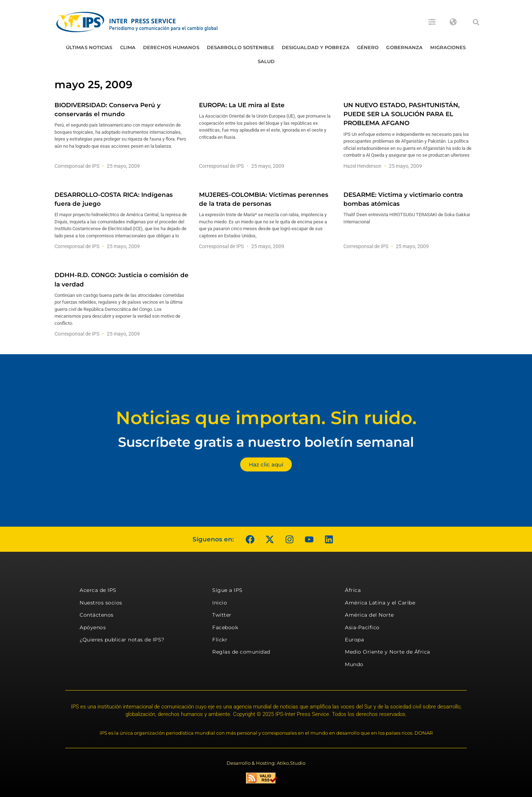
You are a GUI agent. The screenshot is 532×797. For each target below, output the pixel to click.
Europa (354, 640)
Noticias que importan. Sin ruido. (266, 418)
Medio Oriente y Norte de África (388, 652)
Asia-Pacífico (362, 627)
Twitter (222, 615)
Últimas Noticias (89, 47)
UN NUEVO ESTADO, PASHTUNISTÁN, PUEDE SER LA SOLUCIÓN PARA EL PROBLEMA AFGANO (402, 114)
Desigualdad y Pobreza (316, 47)
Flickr (220, 640)
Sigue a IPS (227, 590)
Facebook (225, 627)
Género (368, 47)
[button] (476, 22)
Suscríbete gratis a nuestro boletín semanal (266, 442)
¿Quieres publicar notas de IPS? (122, 640)
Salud (266, 61)
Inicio (220, 603)
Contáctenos (97, 615)
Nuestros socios (101, 603)
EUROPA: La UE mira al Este (242, 105)
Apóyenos (93, 627)
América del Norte (369, 615)
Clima (128, 47)
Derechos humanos (171, 47)
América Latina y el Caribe (380, 603)
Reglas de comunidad (241, 652)
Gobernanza (404, 47)
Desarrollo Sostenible (241, 47)
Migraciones (448, 47)
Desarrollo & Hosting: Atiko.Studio (266, 763)
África (353, 590)
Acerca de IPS (98, 590)
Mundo (354, 664)
